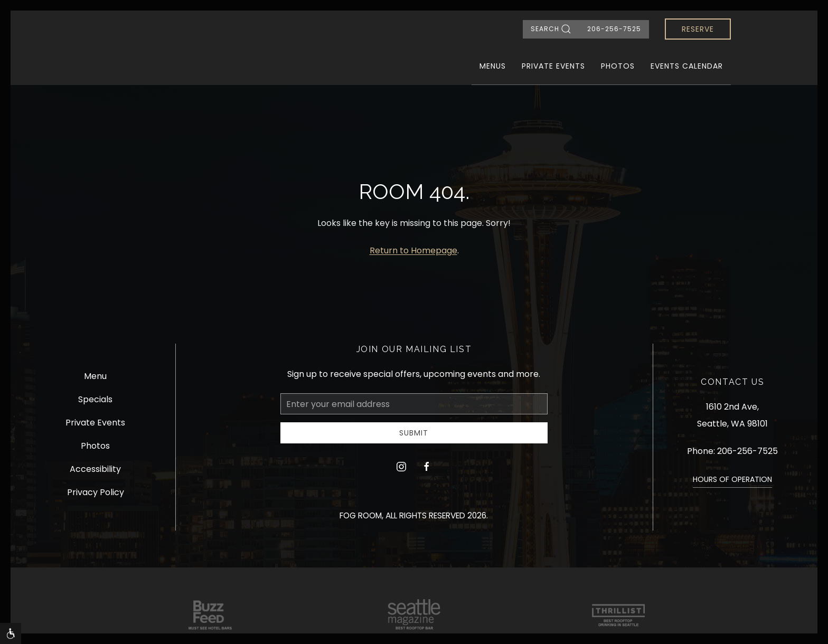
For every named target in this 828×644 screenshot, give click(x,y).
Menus (493, 66)
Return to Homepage (413, 250)
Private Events (553, 66)
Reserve (698, 29)
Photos (618, 66)
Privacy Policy (96, 492)
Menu (95, 376)
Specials (95, 399)
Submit (414, 433)
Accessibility (95, 469)
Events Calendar (687, 66)
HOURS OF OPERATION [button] (732, 479)
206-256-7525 (614, 29)
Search (551, 29)
